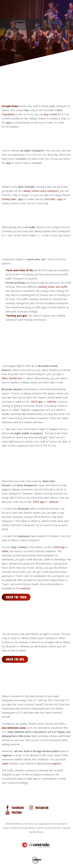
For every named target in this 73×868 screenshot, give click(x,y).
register (56, 763)
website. (54, 502)
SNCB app (37, 402)
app (9, 122)
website (52, 402)
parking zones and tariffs (53, 287)
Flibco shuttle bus (12, 378)
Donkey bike (9, 199)
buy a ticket (51, 114)
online (5, 551)
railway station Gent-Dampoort (41, 191)
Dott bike (50, 199)
